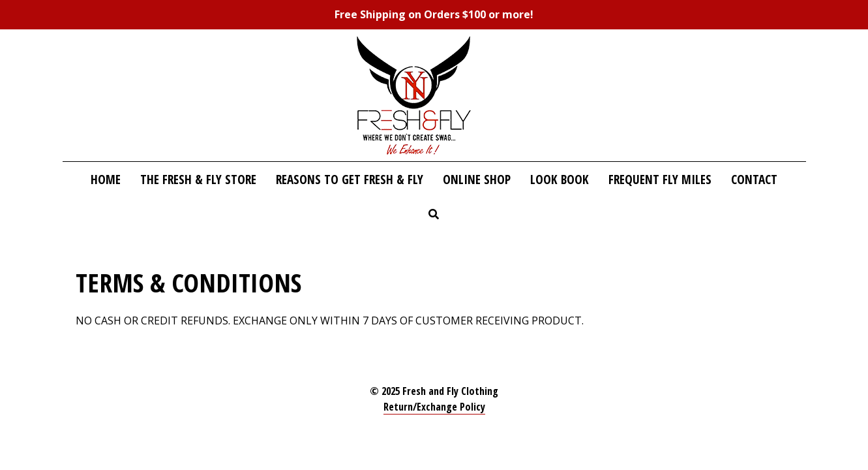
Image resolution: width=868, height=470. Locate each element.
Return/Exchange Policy (434, 407)
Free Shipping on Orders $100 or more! (434, 14)
